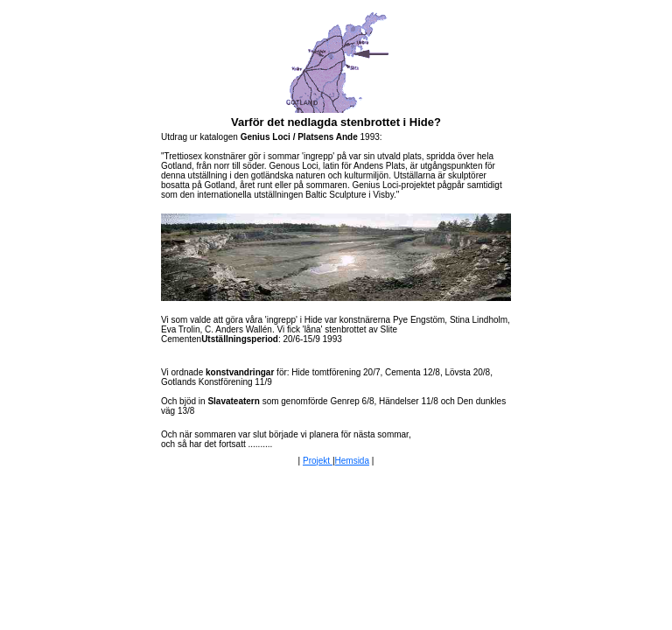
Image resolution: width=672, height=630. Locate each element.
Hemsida (352, 461)
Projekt (318, 461)
